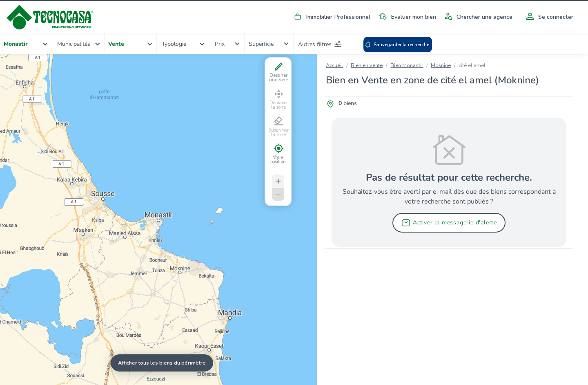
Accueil (334, 65)
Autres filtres (320, 44)
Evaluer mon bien (406, 17)
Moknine (441, 65)
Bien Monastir (407, 65)
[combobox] (26, 44)
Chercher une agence (477, 17)
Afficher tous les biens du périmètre (162, 363)
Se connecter (548, 17)
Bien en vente (367, 65)
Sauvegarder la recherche (397, 45)
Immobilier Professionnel (331, 17)
